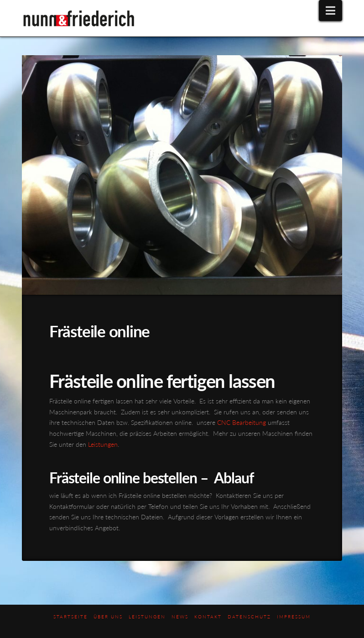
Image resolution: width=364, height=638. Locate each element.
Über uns (108, 617)
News (180, 617)
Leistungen (103, 444)
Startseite (70, 617)
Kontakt (208, 617)
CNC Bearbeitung (242, 422)
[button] (330, 10)
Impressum (294, 617)
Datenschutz (249, 617)
